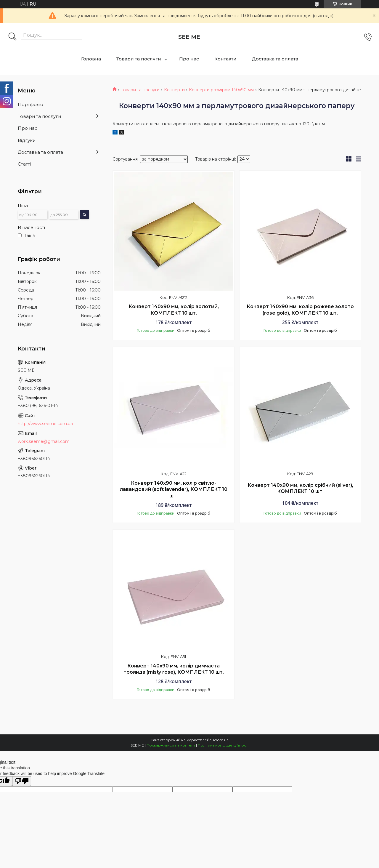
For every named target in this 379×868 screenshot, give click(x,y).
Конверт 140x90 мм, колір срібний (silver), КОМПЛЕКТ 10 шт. (300, 488)
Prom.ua (221, 740)
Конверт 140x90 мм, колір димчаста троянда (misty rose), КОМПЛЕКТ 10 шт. (174, 669)
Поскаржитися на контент (171, 745)
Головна (91, 59)
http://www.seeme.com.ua (45, 424)
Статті (24, 164)
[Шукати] (12, 37)
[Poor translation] (22, 781)
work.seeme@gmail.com (44, 441)
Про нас (189, 59)
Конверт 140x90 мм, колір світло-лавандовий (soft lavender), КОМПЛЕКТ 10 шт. (174, 489)
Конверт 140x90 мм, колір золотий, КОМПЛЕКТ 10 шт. (174, 310)
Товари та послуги (139, 59)
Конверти (174, 90)
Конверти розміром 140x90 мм (221, 90)
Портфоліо (30, 104)
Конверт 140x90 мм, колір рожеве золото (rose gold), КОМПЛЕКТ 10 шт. (300, 310)
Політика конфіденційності (223, 745)
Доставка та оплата (275, 59)
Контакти (225, 59)
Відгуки (27, 140)
